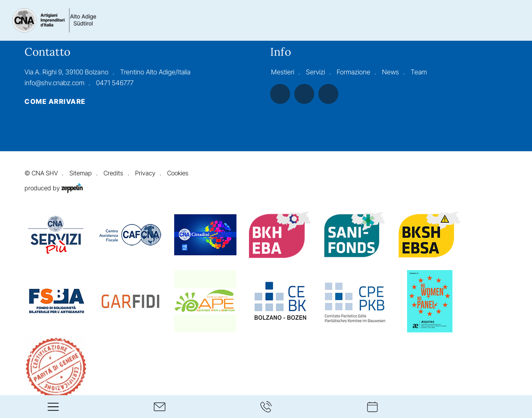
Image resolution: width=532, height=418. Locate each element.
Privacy (145, 173)
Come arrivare (55, 102)
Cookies (178, 173)
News (390, 72)
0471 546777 (115, 83)
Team (419, 72)
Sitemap (81, 173)
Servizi (315, 72)
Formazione (353, 72)
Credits (113, 173)
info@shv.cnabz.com (54, 83)
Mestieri (283, 72)
